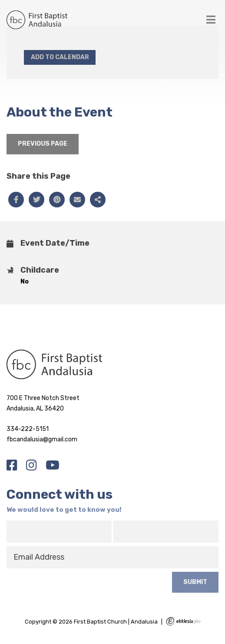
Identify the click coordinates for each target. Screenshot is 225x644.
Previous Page (43, 144)
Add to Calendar (60, 57)
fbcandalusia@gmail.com (42, 439)
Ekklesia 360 (183, 621)
